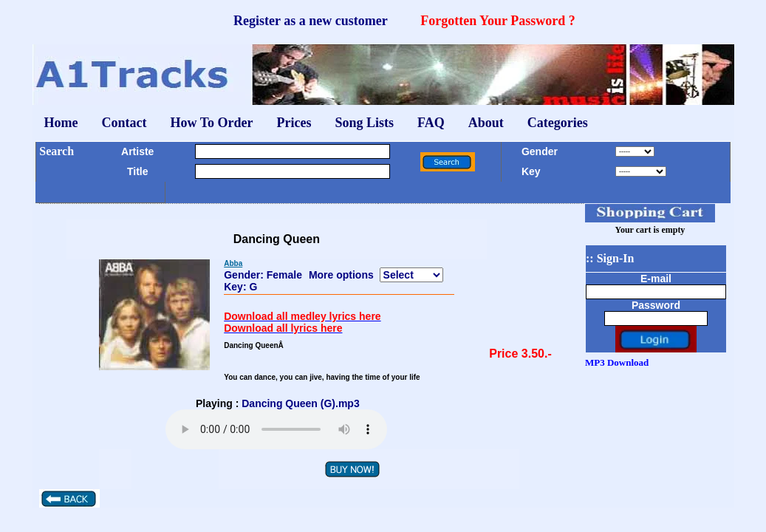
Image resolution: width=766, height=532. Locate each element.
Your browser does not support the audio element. (276, 429)
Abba (233, 263)
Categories (558, 123)
